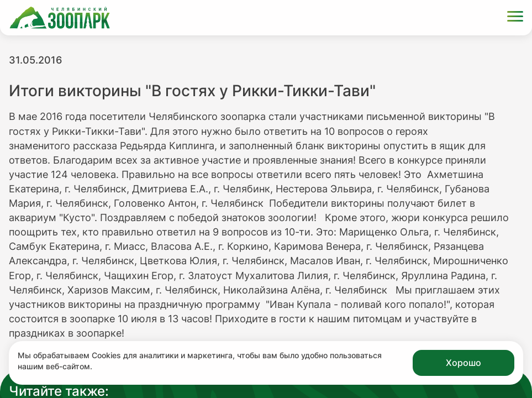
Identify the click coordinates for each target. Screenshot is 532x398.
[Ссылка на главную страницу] (60, 18)
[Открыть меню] (515, 18)
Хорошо (463, 363)
